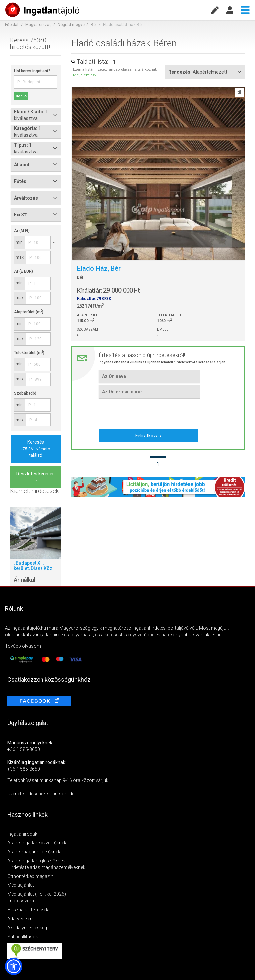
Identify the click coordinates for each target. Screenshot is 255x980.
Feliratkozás (148, 436)
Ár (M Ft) (22, 231)
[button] (14, 966)
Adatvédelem (21, 919)
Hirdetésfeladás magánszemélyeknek (46, 867)
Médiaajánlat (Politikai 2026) (37, 894)
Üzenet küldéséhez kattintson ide (41, 794)
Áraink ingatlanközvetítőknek (37, 843)
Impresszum (21, 901)
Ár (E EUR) (23, 271)
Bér (94, 25)
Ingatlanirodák (22, 834)
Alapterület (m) (29, 312)
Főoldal (12, 25)
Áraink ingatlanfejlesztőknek (36, 861)
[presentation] (149, 413)
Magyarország (39, 25)
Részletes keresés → (36, 477)
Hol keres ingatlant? (32, 71)
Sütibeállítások (23, 937)
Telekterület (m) (29, 353)
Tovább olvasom (23, 646)
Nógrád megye (71, 25)
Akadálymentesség (27, 928)
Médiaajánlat (21, 885)
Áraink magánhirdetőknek (34, 852)
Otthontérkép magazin (30, 876)
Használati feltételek (28, 910)
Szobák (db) (25, 393)
